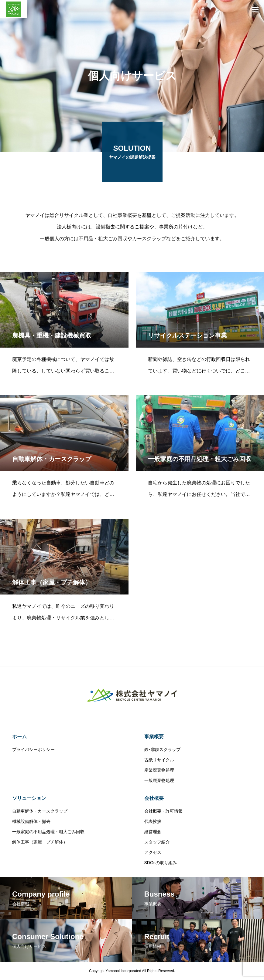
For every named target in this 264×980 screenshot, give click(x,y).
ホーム (19, 737)
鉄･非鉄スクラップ (162, 749)
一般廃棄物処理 (159, 780)
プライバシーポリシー (33, 749)
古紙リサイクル (159, 760)
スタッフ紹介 (157, 842)
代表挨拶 (153, 821)
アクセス (153, 852)
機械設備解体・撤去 (31, 821)
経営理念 (153, 832)
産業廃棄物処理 (159, 770)
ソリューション (29, 798)
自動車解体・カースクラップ (40, 811)
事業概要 (154, 737)
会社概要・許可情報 (163, 811)
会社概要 (154, 798)
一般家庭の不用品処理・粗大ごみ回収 (48, 832)
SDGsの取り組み (161, 863)
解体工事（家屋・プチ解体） (40, 842)
